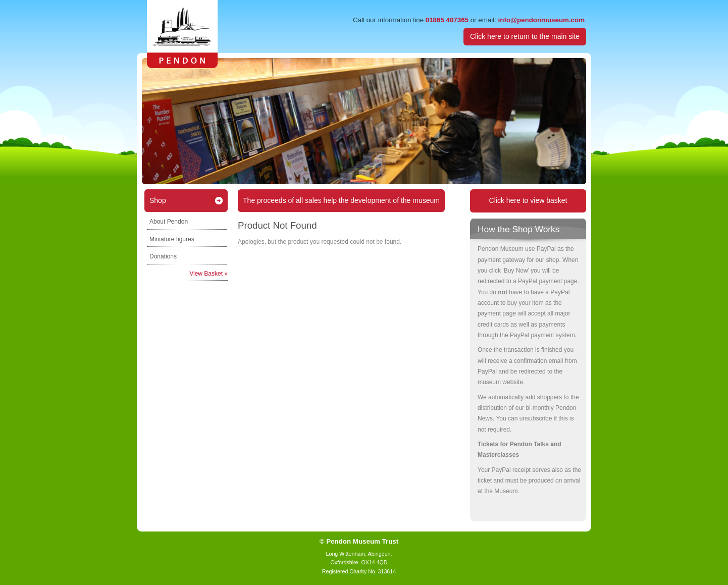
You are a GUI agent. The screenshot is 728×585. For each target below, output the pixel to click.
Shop (158, 200)
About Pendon (169, 222)
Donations (163, 256)
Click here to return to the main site (525, 36)
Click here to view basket (528, 200)
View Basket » (209, 274)
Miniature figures (172, 239)
